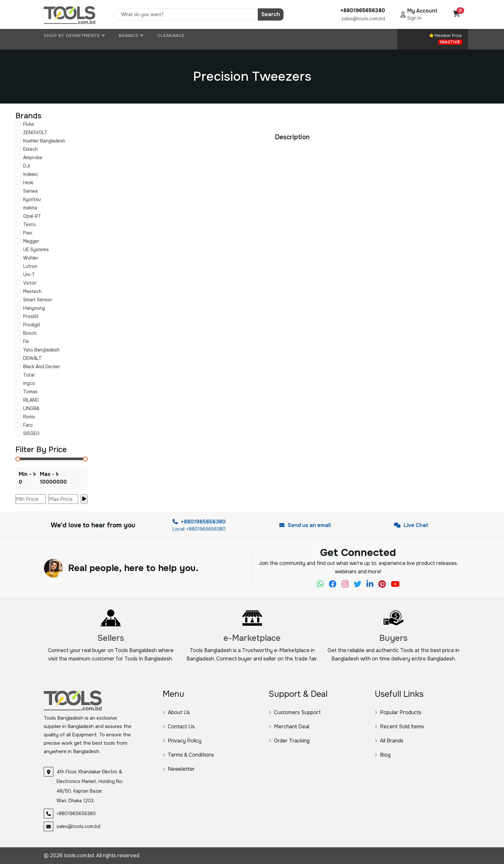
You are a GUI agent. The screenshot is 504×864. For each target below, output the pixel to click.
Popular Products (398, 712)
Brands (131, 36)
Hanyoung (34, 308)
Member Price (446, 39)
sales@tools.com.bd (363, 19)
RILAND (31, 400)
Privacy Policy (182, 741)
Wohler (31, 258)
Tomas (30, 392)
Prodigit (32, 325)
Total (29, 375)
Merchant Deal (289, 727)
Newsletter (179, 769)
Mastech (32, 291)
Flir (26, 341)
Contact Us (179, 727)
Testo (30, 224)
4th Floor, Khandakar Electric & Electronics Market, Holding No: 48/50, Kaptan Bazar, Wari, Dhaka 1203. (90, 786)
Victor (30, 283)
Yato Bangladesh (41, 350)
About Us (176, 712)
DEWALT (32, 358)
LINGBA (31, 408)
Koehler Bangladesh (44, 141)
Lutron (30, 266)
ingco (29, 383)
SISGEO (31, 433)
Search (271, 14)
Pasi (28, 233)
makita (30, 208)
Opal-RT (32, 216)
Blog (383, 755)
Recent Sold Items (399, 727)
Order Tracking (289, 741)
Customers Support (295, 712)
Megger (31, 241)
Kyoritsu (32, 199)
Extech (30, 149)
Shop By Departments (74, 36)
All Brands (389, 741)
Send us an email (305, 525)
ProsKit (31, 316)
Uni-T (29, 275)
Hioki (28, 183)
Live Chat (411, 525)
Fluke (29, 124)
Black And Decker (42, 367)
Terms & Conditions (188, 755)
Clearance (171, 36)
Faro (28, 425)
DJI (27, 166)
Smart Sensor (38, 300)
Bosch (30, 333)
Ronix (29, 417)
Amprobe (33, 158)
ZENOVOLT (35, 132)
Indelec (31, 174)
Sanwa (30, 191)
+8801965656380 (199, 522)
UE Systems (36, 250)
